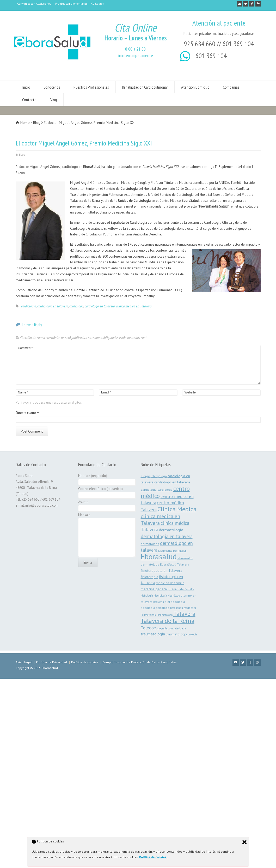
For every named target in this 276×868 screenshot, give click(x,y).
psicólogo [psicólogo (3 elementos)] (163, 608)
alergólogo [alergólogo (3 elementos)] (159, 476)
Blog (53, 100)
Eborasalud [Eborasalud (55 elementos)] (159, 556)
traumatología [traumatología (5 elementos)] (153, 634)
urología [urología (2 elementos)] (192, 634)
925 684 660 (200, 44)
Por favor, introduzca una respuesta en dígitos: (49, 402)
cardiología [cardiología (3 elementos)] (149, 489)
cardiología (29, 306)
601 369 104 (238, 44)
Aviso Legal (24, 662)
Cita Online (135, 28)
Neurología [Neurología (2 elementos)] (160, 596)
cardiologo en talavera (100, 306)
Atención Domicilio (195, 87)
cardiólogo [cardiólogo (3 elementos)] (165, 489)
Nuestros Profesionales (91, 87)
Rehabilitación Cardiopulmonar (145, 87)
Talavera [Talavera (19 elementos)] (184, 614)
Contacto (29, 100)
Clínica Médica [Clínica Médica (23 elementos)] (177, 509)
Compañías (231, 87)
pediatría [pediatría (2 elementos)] (159, 602)
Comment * (138, 365)
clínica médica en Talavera (134, 306)
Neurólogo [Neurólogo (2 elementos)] (174, 596)
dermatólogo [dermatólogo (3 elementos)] (150, 544)
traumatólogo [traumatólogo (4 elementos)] (176, 634)
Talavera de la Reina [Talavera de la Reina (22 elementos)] (168, 621)
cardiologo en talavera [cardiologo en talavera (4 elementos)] (172, 482)
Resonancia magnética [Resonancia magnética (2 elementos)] (183, 608)
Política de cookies (153, 857)
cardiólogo (76, 306)
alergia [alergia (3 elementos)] (146, 476)
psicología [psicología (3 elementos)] (148, 608)
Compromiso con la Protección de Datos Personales (140, 662)
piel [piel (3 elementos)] (167, 602)
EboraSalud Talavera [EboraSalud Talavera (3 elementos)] (175, 564)
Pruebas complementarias (71, 4)
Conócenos (52, 87)
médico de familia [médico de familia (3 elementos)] (182, 589)
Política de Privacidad (51, 662)
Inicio (26, 87)
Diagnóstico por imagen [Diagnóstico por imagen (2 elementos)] (172, 551)
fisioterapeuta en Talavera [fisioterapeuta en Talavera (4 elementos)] (161, 570)
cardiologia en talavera (53, 306)
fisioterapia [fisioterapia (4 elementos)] (149, 577)
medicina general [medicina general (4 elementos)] (154, 589)
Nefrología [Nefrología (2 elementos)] (147, 596)
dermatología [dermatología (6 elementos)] (171, 530)
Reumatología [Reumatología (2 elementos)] (149, 615)
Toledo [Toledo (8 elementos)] (147, 628)
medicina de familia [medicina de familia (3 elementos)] (170, 583)
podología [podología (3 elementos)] (178, 602)
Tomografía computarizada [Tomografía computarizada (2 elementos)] (170, 628)
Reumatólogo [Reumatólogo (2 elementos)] (165, 615)
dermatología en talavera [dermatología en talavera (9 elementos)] (167, 536)
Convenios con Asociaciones (34, 4)
